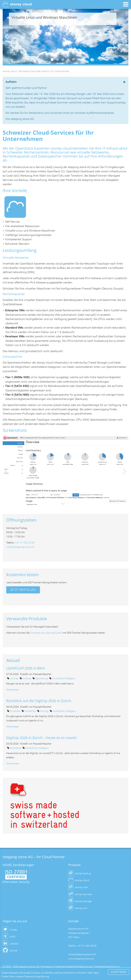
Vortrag (14, 678)
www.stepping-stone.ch (81, 959)
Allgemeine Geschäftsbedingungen (74, 966)
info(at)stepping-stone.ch (20, 547)
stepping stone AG (29, 966)
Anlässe (27, 678)
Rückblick (15, 711)
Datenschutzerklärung (107, 966)
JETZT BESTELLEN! (23, 590)
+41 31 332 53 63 (25, 543)
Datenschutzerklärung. (37, 976)
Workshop (30, 711)
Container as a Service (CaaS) (46, 633)
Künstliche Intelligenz (64, 678)
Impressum (47, 966)
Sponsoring (42, 678)
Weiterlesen (13, 690)
